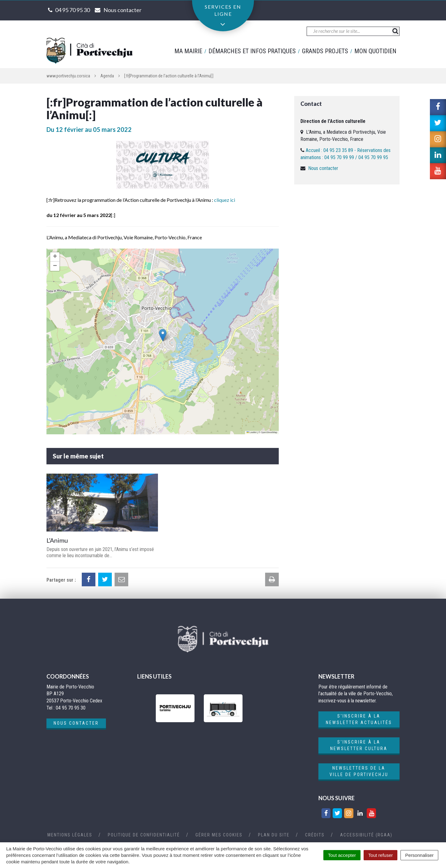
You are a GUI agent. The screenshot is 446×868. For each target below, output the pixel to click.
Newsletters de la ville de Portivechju (359, 771)
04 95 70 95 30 (72, 10)
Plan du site (274, 835)
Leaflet (251, 432)
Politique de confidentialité (144, 835)
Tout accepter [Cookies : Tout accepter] (342, 855)
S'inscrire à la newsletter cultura (359, 745)
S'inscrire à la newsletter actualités (359, 719)
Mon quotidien (375, 51)
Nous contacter (323, 168)
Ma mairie (188, 51)
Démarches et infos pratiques (252, 51)
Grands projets (325, 51)
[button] (163, 335)
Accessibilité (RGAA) (366, 835)
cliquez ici (225, 200)
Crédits (315, 835)
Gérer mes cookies (219, 835)
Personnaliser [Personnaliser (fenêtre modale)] (419, 855)
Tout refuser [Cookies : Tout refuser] (380, 855)
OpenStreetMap (269, 432)
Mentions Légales (70, 835)
